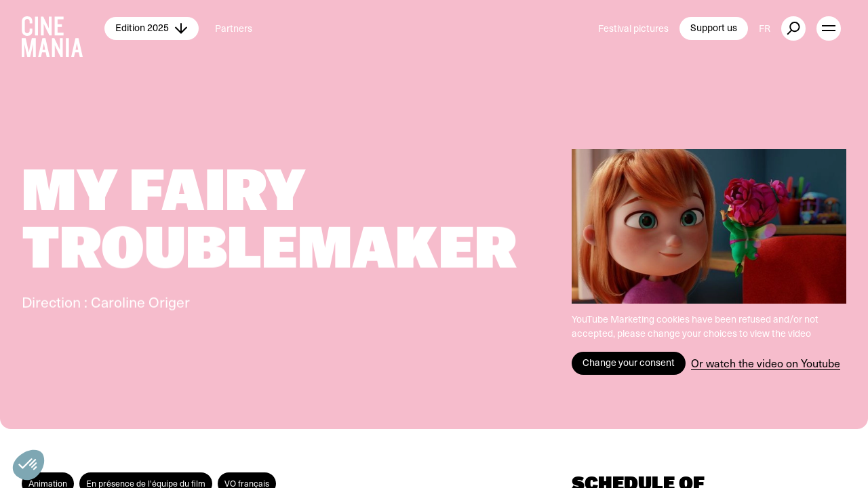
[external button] (793, 28)
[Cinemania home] (63, 28)
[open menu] (829, 28)
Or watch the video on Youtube (766, 363)
